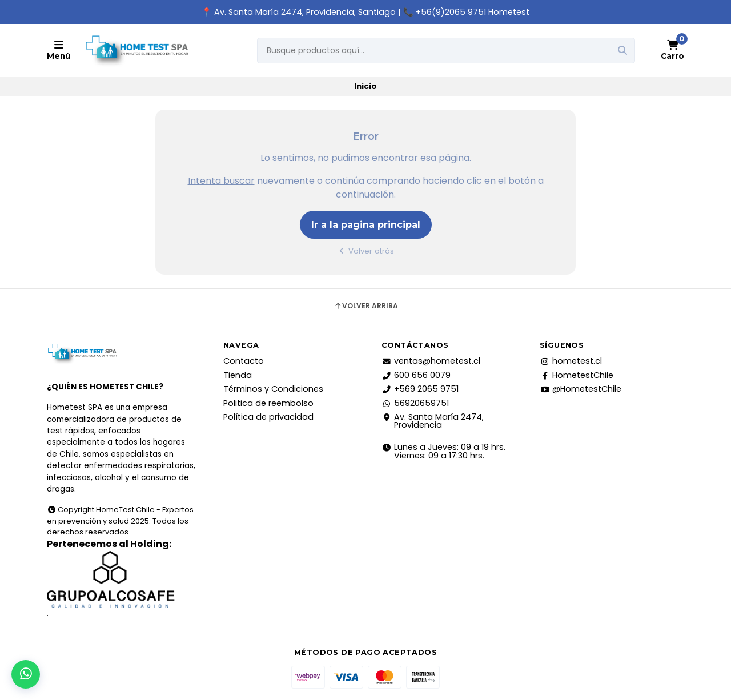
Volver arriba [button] (366, 306)
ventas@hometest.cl (431, 361)
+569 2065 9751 (420, 389)
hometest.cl (571, 361)
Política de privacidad (268, 417)
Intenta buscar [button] (221, 181)
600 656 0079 (416, 375)
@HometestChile (581, 389)
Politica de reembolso (268, 403)
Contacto (244, 361)
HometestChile (577, 375)
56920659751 (415, 403)
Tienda (238, 375)
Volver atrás (366, 251)
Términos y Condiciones (273, 389)
